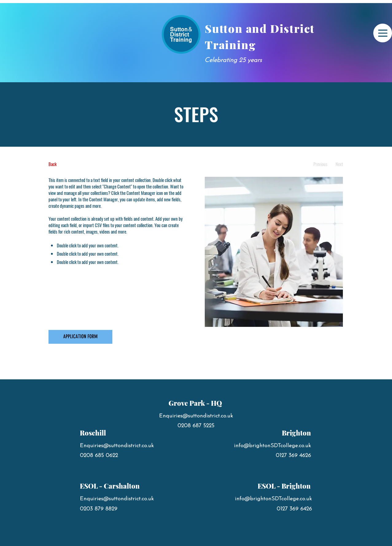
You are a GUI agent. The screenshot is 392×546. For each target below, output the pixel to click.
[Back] (71, 164)
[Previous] (321, 164)
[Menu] (383, 33)
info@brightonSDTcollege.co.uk (272, 446)
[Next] (339, 164)
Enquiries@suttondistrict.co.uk (117, 446)
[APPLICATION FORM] (80, 337)
